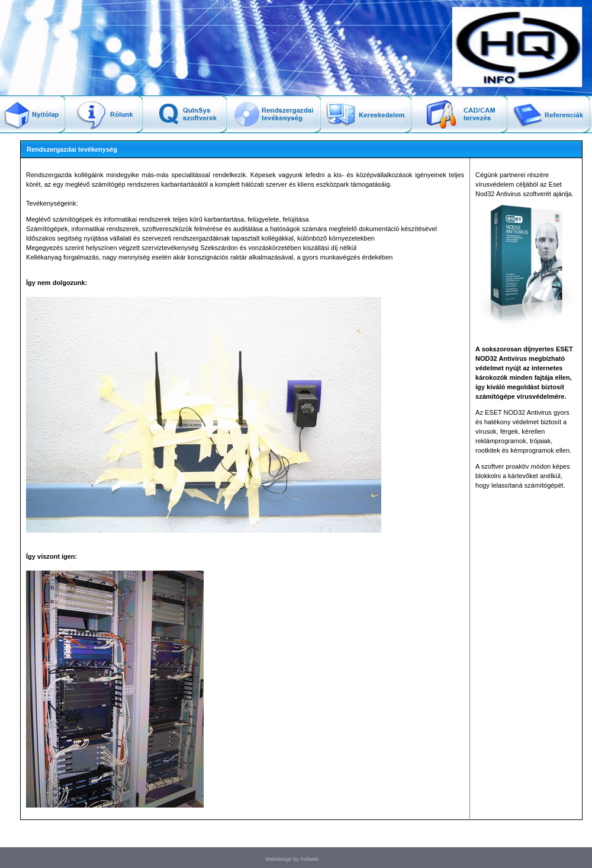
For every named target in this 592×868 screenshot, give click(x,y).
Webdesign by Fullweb (292, 859)
